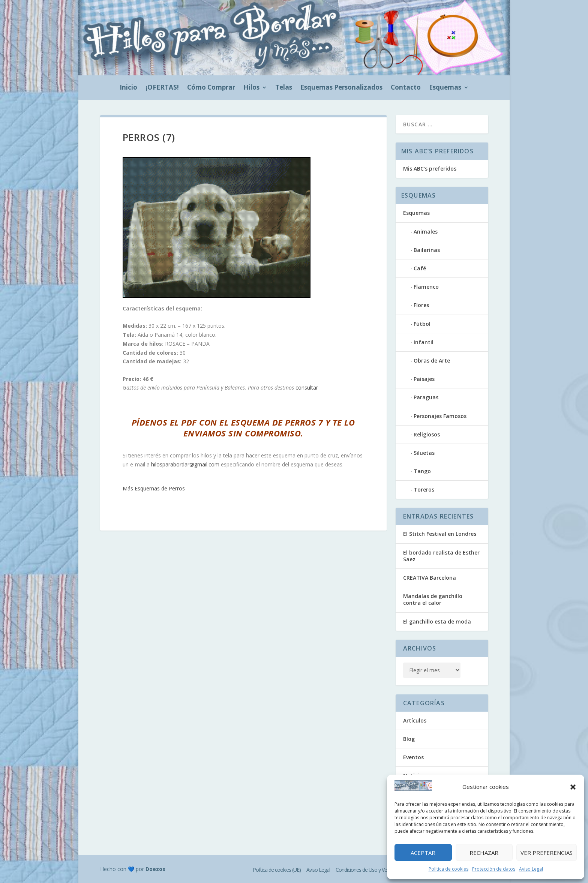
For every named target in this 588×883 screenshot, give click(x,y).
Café (420, 268)
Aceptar (423, 853)
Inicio (128, 88)
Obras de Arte (432, 361)
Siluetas (424, 453)
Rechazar (484, 853)
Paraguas (426, 397)
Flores (421, 305)
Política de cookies (448, 869)
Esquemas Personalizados (341, 88)
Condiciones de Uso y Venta (365, 870)
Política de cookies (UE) (277, 870)
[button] (573, 787)
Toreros (424, 489)
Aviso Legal (531, 869)
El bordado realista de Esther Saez (441, 556)
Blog (409, 739)
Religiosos (427, 434)
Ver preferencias (547, 853)
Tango (422, 471)
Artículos (415, 720)
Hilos (251, 88)
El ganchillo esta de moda (437, 621)
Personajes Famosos (440, 416)
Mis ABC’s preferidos (430, 169)
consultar (307, 388)
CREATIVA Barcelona (430, 578)
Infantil (424, 342)
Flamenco (426, 287)
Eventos (413, 757)
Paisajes (424, 379)
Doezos (155, 869)
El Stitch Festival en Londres (440, 534)
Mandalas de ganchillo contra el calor (433, 599)
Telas (284, 88)
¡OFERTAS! (162, 88)
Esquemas (445, 88)
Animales (426, 232)
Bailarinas (427, 250)
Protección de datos (494, 869)
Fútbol (422, 324)
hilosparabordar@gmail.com (185, 464)
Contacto (406, 88)
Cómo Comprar (211, 88)
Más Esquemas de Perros (154, 488)
